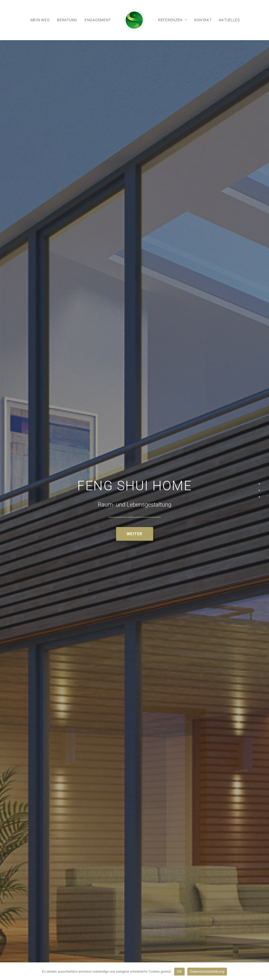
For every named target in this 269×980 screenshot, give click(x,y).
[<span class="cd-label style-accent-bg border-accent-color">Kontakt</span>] (259, 497)
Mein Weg (40, 20)
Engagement (98, 20)
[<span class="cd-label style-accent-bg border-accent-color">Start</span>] (259, 484)
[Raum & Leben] (134, 20)
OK (179, 971)
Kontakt (203, 20)
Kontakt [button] (135, 865)
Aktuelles (229, 20)
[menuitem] (40, 20)
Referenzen (173, 20)
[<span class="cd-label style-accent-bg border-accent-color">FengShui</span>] (259, 491)
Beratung (67, 20)
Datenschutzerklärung (144, 949)
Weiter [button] (135, 139)
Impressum (117, 949)
